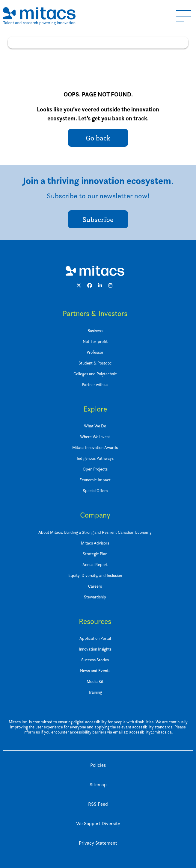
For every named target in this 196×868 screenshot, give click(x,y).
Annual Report (95, 564)
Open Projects (95, 469)
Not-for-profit (95, 341)
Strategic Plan (95, 554)
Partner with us (95, 384)
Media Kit (95, 681)
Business (95, 331)
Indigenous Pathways (95, 458)
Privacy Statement (98, 843)
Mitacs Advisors (95, 543)
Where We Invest (95, 437)
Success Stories (95, 660)
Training (95, 692)
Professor (95, 352)
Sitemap (98, 785)
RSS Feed (98, 804)
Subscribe (98, 219)
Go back (98, 138)
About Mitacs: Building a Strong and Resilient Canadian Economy (95, 532)
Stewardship (95, 597)
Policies (98, 765)
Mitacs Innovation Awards (95, 447)
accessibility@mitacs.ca (150, 732)
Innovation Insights (95, 649)
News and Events (95, 670)
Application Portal (95, 638)
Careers (95, 586)
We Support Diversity (98, 824)
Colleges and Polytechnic (95, 374)
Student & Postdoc (95, 363)
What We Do (95, 426)
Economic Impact (95, 480)
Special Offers (95, 490)
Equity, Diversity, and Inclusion (95, 575)
